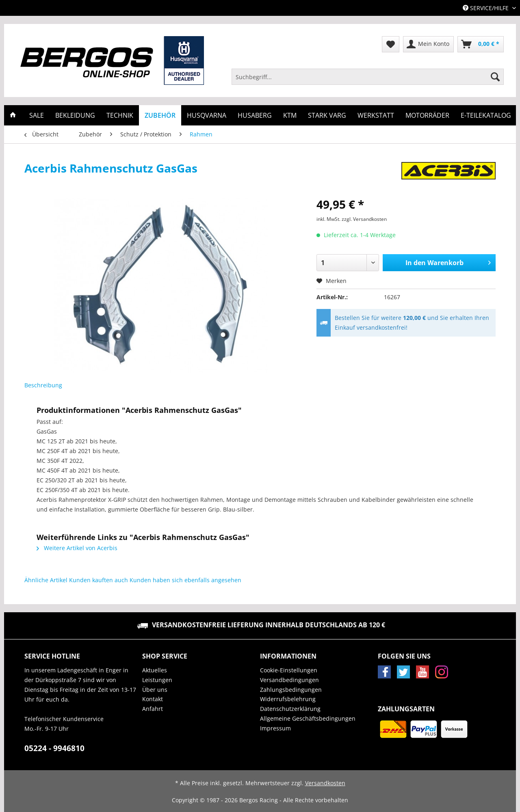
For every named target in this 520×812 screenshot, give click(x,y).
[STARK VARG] (327, 115)
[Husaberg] (255, 115)
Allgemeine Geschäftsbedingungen (308, 718)
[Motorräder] (427, 115)
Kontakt (153, 699)
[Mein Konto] (428, 44)
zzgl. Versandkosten (364, 219)
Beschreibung (43, 385)
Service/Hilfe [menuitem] (486, 8)
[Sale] (37, 115)
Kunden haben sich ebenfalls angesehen (185, 580)
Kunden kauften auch (99, 580)
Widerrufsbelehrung (288, 699)
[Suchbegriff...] (368, 77)
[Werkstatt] (376, 115)
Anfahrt (153, 709)
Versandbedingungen (289, 680)
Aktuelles (155, 670)
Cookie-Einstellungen (289, 670)
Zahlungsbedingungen (291, 690)
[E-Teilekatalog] (486, 115)
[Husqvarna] (207, 115)
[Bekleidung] (75, 115)
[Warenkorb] (481, 44)
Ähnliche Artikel (46, 580)
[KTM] (290, 115)
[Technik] (120, 115)
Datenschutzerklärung (290, 709)
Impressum (275, 728)
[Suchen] (495, 77)
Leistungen (157, 680)
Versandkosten (325, 783)
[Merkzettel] (391, 44)
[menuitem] (368, 81)
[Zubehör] (160, 115)
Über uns (155, 690)
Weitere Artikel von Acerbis (77, 548)
